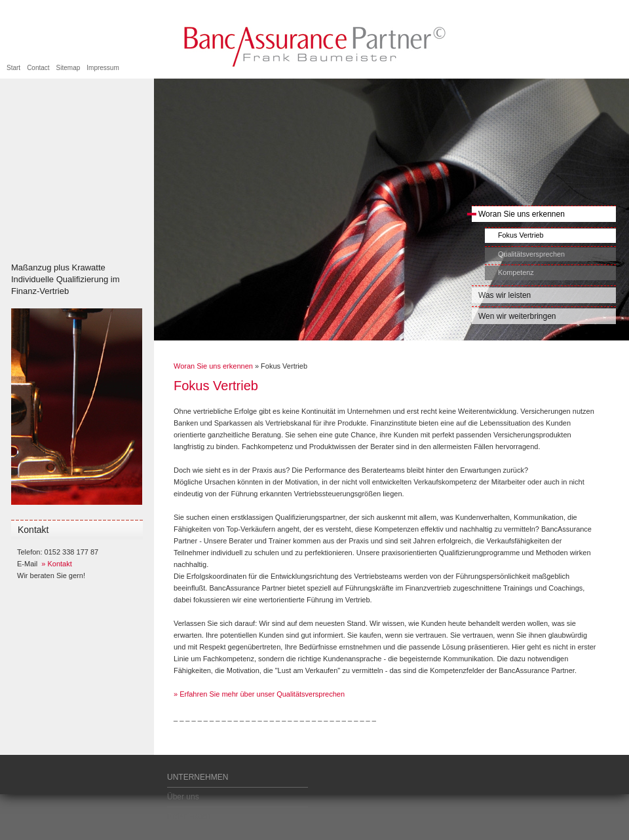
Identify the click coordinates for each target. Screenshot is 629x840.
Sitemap (68, 68)
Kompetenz (516, 272)
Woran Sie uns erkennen (518, 214)
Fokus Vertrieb (521, 235)
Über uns (183, 797)
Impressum (103, 68)
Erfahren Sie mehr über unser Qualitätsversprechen (261, 694)
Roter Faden (189, 816)
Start (13, 68)
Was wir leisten (505, 295)
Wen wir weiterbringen (517, 316)
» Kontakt (56, 564)
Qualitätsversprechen (531, 254)
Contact (38, 68)
